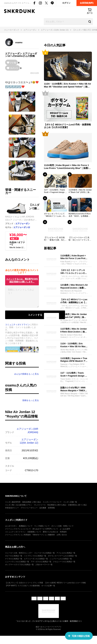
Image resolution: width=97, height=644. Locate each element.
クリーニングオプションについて (18, 529)
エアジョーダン (14, 53)
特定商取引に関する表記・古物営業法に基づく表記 (67, 505)
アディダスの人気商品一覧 (41, 562)
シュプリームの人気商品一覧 (61, 559)
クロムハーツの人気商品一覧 (64, 562)
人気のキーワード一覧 (44, 565)
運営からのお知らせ (50, 532)
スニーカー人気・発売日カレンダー (19, 553)
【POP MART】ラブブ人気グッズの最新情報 (22, 586)
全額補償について (34, 532)
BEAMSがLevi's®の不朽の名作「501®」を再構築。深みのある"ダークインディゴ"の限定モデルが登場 (80, 215)
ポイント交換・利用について (62, 526)
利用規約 (63, 532)
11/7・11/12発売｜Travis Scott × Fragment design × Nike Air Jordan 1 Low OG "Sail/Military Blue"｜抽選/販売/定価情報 (55, 191)
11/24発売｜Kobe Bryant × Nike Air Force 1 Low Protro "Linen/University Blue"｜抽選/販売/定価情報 (67, 167)
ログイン (66, 3)
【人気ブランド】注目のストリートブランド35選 (24, 583)
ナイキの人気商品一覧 (14, 559)
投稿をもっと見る (31, 400)
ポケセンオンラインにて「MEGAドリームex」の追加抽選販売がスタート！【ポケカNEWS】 (55, 215)
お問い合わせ (62, 535)
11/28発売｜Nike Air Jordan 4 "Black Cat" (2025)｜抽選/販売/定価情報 (80, 191)
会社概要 (43, 508)
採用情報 (51, 508)
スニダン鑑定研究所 (13, 502)
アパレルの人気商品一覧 (66, 553)
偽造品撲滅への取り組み (32, 502)
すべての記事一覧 (48, 586)
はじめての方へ (11, 526)
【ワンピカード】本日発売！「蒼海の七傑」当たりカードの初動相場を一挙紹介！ (55, 239)
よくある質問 (65, 529)
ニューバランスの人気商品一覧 (17, 562)
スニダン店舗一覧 (70, 502)
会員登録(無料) (87, 3)
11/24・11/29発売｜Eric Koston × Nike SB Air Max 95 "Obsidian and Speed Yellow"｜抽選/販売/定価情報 (67, 85)
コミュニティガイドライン (17, 325)
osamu (19, 42)
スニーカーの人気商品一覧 (44, 553)
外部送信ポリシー (12, 508)
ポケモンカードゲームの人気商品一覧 (62, 556)
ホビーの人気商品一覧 (14, 556)
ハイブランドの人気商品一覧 (35, 556)
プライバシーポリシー (29, 508)
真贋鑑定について (26, 526)
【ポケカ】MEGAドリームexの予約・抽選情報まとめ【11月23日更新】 (67, 126)
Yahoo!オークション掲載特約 (44, 535)
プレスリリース (40, 505)
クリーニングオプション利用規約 (18, 535)
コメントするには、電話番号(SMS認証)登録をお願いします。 (22, 280)
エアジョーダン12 (22, 227)
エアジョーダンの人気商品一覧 (36, 559)
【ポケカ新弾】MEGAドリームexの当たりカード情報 (65, 583)
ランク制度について (42, 526)
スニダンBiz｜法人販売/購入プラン (19, 505)
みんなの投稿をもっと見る (27, 374)
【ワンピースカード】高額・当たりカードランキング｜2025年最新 (80, 239)
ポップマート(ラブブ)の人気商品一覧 (19, 565)
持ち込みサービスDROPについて (45, 529)
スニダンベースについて (52, 502)
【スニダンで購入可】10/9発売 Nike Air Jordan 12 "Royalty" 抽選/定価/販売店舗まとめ (35, 207)
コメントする (35, 315)
